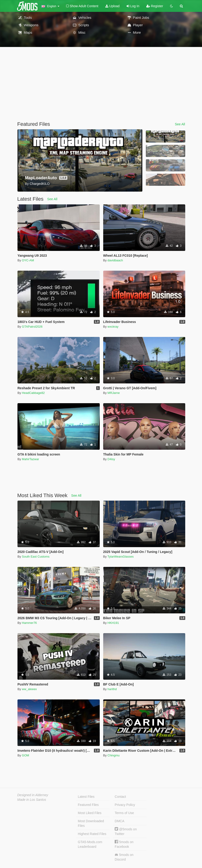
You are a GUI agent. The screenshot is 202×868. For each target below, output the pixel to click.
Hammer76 (29, 623)
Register (155, 6)
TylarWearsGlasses (120, 557)
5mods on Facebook (124, 844)
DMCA (119, 821)
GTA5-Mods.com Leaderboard (90, 844)
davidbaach (115, 260)
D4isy (111, 459)
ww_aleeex (29, 689)
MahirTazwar (31, 459)
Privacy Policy (125, 805)
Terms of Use (124, 813)
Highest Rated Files (92, 834)
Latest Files (86, 797)
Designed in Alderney (33, 795)
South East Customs (36, 557)
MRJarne (114, 393)
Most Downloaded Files (91, 823)
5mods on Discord (124, 857)
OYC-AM (28, 260)
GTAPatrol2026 (32, 327)
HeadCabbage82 (33, 393)
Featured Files (88, 805)
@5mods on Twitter (126, 831)
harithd (112, 689)
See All (180, 124)
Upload (112, 6)
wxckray (113, 327)
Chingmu (113, 755)
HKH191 (113, 623)
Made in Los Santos (32, 800)
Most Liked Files (90, 813)
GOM (26, 755)
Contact (120, 797)
